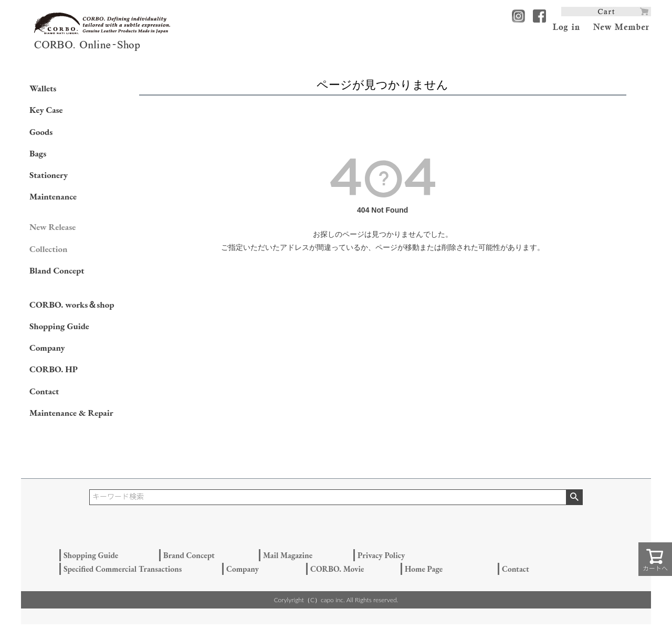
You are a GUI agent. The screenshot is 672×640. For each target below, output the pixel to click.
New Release (52, 227)
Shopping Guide (59, 326)
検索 (574, 497)
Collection (48, 249)
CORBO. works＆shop (72, 305)
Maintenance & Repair (71, 413)
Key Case (46, 110)
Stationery (49, 175)
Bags (38, 153)
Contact (44, 391)
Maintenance (53, 196)
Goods (41, 132)
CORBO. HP (54, 369)
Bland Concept (57, 270)
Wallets (43, 88)
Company (47, 348)
